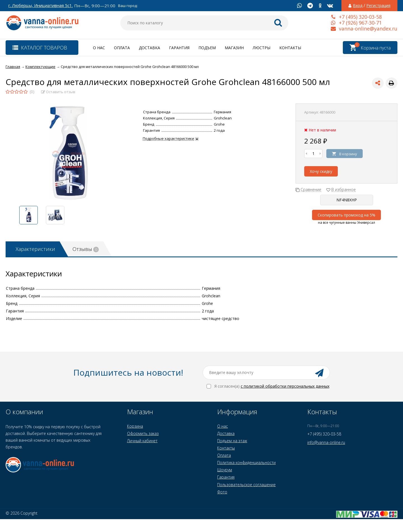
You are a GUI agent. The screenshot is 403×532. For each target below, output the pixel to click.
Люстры (262, 48)
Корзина (135, 426)
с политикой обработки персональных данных (285, 386)
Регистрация (378, 6)
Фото (222, 492)
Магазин (234, 48)
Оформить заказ (143, 433)
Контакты (290, 48)
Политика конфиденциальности (246, 462)
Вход (358, 6)
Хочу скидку (321, 171)
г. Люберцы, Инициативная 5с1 (40, 5)
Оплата (122, 48)
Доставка (149, 48)
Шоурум (225, 470)
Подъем (207, 48)
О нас (99, 48)
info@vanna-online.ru (326, 442)
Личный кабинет (142, 441)
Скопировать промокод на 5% (346, 215)
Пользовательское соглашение (246, 485)
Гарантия (179, 48)
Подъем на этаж (232, 441)
